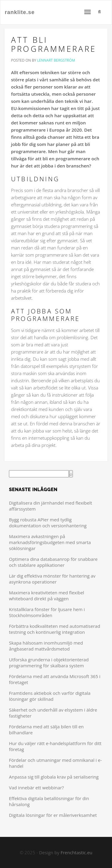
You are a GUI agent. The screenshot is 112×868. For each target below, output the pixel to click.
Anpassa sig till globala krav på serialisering (54, 777)
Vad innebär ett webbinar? (36, 788)
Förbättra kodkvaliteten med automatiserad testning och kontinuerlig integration (55, 629)
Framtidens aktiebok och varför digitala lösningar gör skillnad (50, 696)
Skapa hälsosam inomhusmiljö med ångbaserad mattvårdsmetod (46, 646)
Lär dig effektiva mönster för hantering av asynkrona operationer (52, 579)
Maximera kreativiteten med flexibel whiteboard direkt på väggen (47, 596)
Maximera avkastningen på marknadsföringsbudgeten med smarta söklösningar (50, 542)
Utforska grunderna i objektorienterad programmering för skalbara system (49, 663)
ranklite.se (20, 12)
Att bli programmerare (54, 44)
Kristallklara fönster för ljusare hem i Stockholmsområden (47, 612)
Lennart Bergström (56, 60)
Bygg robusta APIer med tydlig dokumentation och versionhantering (48, 523)
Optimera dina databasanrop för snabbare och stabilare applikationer (53, 562)
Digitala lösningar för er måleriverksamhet (53, 815)
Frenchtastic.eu (77, 852)
